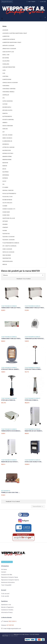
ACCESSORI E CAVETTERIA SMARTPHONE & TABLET (15, 33)
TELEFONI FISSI (6, 234)
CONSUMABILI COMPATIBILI (9, 89)
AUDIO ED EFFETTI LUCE (8, 52)
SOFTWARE (5, 221)
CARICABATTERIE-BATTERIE (9, 67)
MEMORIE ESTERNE (7, 157)
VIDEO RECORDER (7, 255)
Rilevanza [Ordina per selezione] (23, 275)
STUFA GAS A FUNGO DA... (9, 400)
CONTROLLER (6, 95)
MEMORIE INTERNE (7, 160)
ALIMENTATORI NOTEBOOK (9, 39)
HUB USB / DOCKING (7, 135)
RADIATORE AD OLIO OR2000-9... (34, 431)
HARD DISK (5, 129)
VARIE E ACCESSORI (7, 249)
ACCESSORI (5, 30)
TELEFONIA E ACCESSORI (8, 237)
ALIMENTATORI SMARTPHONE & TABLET (12, 42)
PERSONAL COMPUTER (8, 190)
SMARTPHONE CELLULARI (9, 218)
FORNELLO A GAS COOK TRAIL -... (11, 493)
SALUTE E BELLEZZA (7, 203)
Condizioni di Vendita (7, 610)
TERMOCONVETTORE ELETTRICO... (11, 308)
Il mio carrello (5, 596)
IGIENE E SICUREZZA (7, 138)
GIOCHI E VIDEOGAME (8, 126)
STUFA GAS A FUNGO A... (32, 400)
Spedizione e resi (6, 605)
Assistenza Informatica (8, 582)
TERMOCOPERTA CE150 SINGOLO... (11, 431)
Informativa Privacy (7, 613)
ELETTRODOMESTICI (7, 116)
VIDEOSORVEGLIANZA (8, 261)
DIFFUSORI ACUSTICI (7, 110)
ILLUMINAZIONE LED (7, 141)
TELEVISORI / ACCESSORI (8, 240)
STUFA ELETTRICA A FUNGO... (33, 369)
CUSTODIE (5, 104)
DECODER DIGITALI (7, 107)
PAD (3, 184)
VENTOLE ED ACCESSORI (8, 252)
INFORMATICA (6, 144)
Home (4, 26)
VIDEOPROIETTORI (7, 258)
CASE (4, 73)
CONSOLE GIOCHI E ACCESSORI (10, 83)
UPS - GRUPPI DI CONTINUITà (9, 246)
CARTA (4, 70)
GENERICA (5, 123)
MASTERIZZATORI (7, 150)
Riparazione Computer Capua (10, 577)
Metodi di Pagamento (7, 607)
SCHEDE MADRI (6, 212)
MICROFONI (5, 163)
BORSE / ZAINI (6, 55)
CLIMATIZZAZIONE (7, 79)
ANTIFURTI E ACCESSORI (8, 46)
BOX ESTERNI (6, 58)
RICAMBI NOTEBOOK (7, 200)
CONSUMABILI (6, 86)
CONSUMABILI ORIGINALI (8, 92)
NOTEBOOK (5, 178)
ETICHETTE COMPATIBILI (8, 120)
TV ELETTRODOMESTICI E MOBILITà (11, 243)
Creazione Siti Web (7, 575)
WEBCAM (5, 264)
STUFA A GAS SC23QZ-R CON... (33, 462)
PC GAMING (5, 187)
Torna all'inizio (38, 507)
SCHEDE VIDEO (6, 215)
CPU (4, 98)
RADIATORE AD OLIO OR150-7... (10, 462)
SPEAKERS (5, 224)
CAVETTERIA (5, 76)
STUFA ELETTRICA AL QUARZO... (10, 369)
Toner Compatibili (6, 585)
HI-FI (3, 132)
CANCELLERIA (6, 64)
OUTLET (4, 181)
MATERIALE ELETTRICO (8, 153)
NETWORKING (6, 175)
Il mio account (5, 594)
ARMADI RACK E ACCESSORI (9, 49)
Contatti (4, 572)
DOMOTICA (5, 113)
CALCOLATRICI (6, 61)
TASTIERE (5, 231)
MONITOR (5, 166)
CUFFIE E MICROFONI (8, 101)
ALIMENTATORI (6, 36)
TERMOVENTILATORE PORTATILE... (35, 339)
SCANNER (5, 206)
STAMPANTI (5, 227)
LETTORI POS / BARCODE (8, 147)
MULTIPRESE (5, 172)
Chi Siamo (4, 570)
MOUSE (4, 169)
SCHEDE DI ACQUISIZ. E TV (9, 209)
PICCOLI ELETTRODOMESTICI (9, 194)
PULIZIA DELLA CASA (7, 197)
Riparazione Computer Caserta (10, 580)
